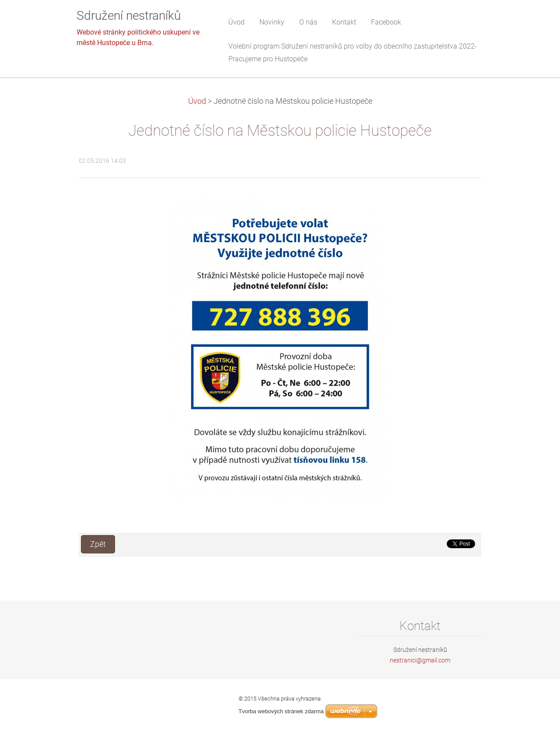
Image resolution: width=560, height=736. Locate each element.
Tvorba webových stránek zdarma (281, 711)
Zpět (98, 544)
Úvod (197, 101)
